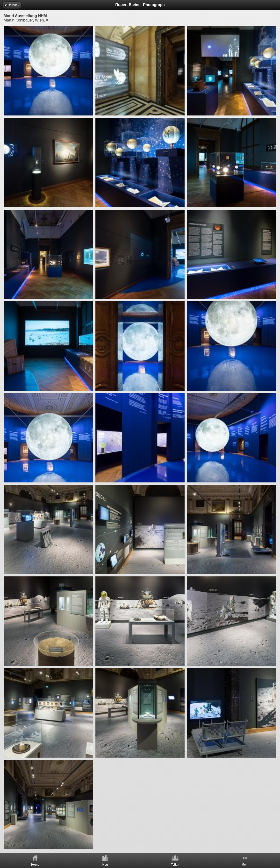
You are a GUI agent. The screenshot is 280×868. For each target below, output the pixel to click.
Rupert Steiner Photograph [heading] (140, 5)
